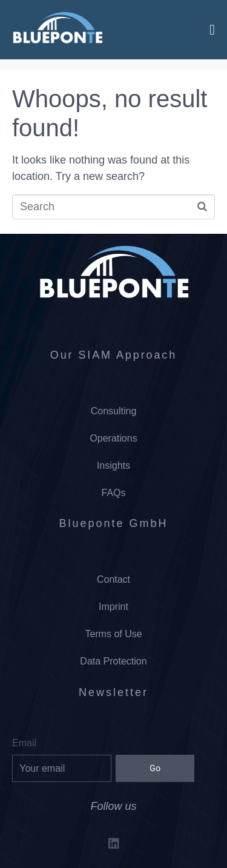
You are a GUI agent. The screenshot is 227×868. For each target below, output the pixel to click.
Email (24, 743)
